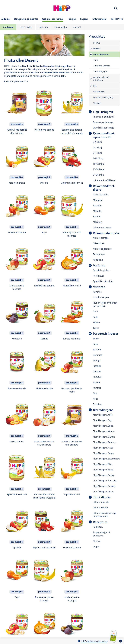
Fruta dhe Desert (101, 54)
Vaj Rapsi (97, 103)
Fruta (96, 60)
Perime (97, 43)
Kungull (97, 388)
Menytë (97, 49)
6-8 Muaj (97, 153)
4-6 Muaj (97, 147)
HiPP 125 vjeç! (26, 27)
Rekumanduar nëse (106, 233)
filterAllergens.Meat (103, 470)
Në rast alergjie (101, 238)
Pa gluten (98, 527)
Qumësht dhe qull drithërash (101, 79)
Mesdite (97, 211)
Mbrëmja (98, 222)
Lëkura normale (101, 502)
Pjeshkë (97, 366)
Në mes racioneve (102, 227)
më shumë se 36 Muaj (104, 180)
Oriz (95, 393)
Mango (97, 360)
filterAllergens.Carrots (104, 486)
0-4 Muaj (97, 142)
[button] (116, 8)
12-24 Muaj (99, 169)
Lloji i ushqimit (103, 112)
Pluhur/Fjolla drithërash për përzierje (105, 304)
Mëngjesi (98, 200)
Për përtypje (99, 92)
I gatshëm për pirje (103, 281)
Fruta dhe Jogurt (101, 71)
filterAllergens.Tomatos (105, 481)
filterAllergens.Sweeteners (106, 459)
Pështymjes (99, 254)
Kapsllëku (98, 260)
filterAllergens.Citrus (103, 492)
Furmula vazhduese (103, 122)
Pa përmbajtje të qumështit (101, 534)
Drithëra (97, 404)
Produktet (8, 27)
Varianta (99, 265)
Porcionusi (98, 276)
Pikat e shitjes (61, 27)
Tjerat (96, 328)
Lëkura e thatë (100, 508)
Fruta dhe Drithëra (102, 66)
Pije (95, 86)
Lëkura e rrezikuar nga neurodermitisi (105, 515)
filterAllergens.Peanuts (105, 442)
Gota (95, 312)
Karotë (96, 382)
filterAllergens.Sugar (103, 453)
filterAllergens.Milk (103, 415)
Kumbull (97, 377)
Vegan (96, 547)
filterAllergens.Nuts (103, 448)
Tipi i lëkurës (102, 497)
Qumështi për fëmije (103, 128)
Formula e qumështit (104, 117)
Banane (97, 349)
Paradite (97, 205)
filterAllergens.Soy (102, 420)
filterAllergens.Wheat (104, 431)
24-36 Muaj (99, 175)
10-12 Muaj (99, 164)
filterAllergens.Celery (104, 475)
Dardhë (97, 371)
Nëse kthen (99, 243)
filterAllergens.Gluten (104, 437)
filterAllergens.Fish (103, 464)
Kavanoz (97, 292)
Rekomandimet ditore (104, 188)
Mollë (96, 339)
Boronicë (98, 355)
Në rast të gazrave (102, 249)
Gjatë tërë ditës (101, 195)
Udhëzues (43, 27)
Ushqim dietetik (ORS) (103, 97)
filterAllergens (103, 410)
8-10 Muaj (98, 158)
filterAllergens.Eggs (103, 426)
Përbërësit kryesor (106, 334)
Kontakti (77, 27)
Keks (95, 399)
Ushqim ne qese (101, 297)
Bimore (97, 541)
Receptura (100, 522)
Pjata (96, 317)
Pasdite (97, 216)
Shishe (96, 322)
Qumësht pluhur (101, 270)
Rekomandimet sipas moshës (104, 135)
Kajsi (95, 344)
